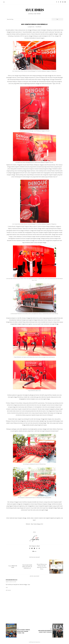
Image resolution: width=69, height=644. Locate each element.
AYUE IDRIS (34, 10)
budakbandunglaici (12, 580)
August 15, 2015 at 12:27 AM (11, 582)
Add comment (8, 590)
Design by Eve (38, 642)
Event (35, 551)
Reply (7, 587)
